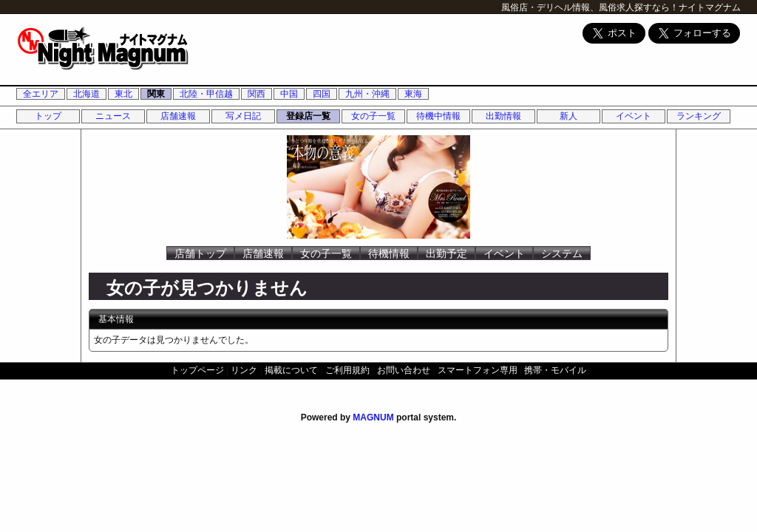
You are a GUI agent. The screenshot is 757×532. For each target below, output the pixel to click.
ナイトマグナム (710, 7)
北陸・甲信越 (206, 94)
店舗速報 (178, 116)
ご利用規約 (347, 370)
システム (562, 253)
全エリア (41, 94)
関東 (156, 94)
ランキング (699, 116)
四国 (322, 94)
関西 (257, 94)
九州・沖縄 (367, 94)
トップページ (197, 370)
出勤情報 (503, 116)
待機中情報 (438, 116)
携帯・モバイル (555, 370)
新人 (568, 116)
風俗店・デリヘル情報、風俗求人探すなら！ (590, 7)
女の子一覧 (373, 116)
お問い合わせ (404, 370)
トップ (48, 116)
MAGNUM (373, 417)
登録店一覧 (308, 116)
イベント (634, 116)
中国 (289, 94)
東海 (413, 94)
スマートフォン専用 (478, 370)
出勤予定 (447, 253)
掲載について (291, 370)
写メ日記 (243, 116)
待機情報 (389, 253)
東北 (123, 94)
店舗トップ (200, 253)
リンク (244, 370)
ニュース (113, 116)
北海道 (86, 94)
